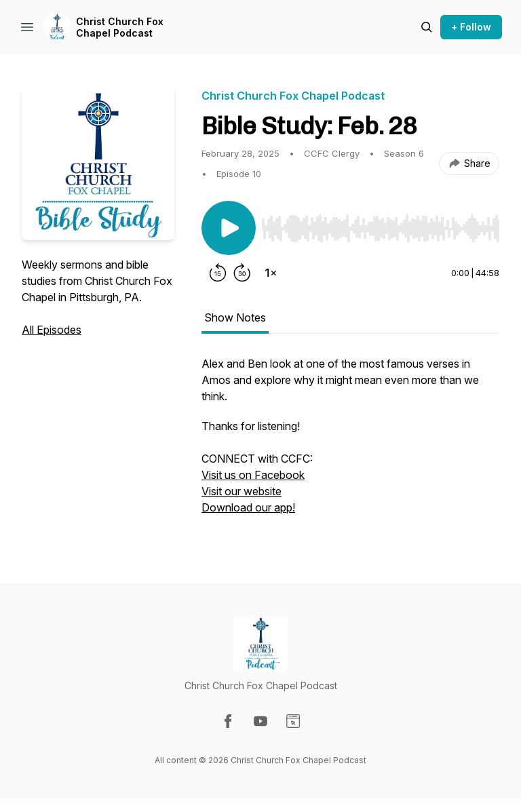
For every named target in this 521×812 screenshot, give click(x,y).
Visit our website (242, 491)
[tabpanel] (350, 442)
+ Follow (471, 27)
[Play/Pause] (229, 228)
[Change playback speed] (271, 273)
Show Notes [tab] (235, 317)
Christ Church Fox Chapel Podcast (120, 27)
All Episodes (52, 330)
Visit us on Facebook (253, 475)
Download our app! (248, 507)
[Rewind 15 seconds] (218, 273)
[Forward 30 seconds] (242, 273)
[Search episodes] (427, 27)
